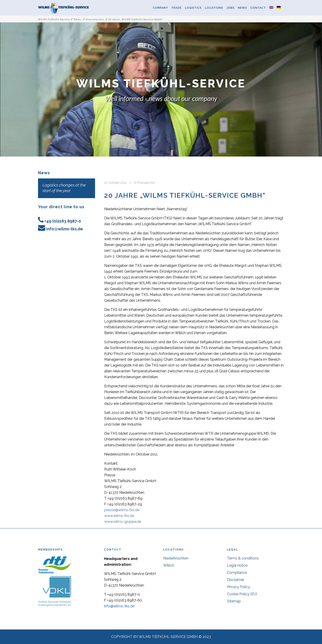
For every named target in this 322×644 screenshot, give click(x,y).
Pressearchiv (95, 19)
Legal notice (237, 565)
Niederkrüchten (176, 558)
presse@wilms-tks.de (122, 510)
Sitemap (234, 601)
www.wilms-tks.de (119, 516)
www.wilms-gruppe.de (123, 522)
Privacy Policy (238, 587)
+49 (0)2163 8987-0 (63, 221)
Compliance (237, 573)
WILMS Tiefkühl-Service (54, 19)
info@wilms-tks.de (65, 229)
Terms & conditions (243, 558)
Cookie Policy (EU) (242, 594)
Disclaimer (236, 580)
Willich (169, 565)
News (77, 19)
